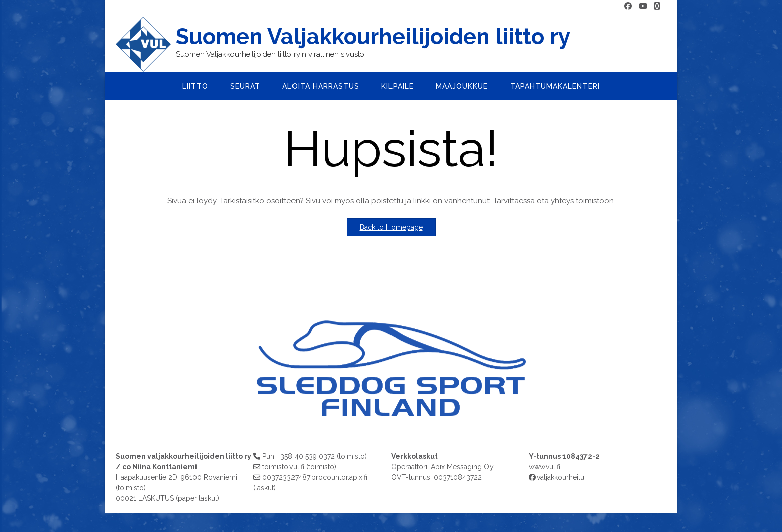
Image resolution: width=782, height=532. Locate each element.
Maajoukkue (462, 86)
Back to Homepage (391, 227)
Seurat (245, 86)
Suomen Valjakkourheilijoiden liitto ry (373, 37)
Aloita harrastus (321, 86)
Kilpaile (398, 86)
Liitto (195, 86)
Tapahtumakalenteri (555, 86)
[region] (391, 363)
